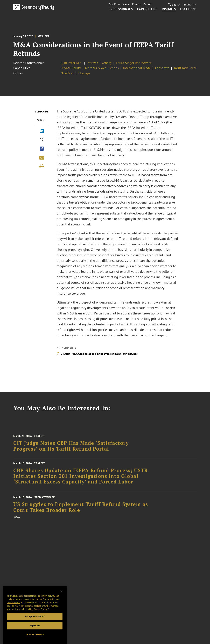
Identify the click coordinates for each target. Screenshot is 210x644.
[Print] (42, 166)
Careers (148, 4)
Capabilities (147, 9)
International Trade (137, 68)
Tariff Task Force (185, 68)
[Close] (61, 598)
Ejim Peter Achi (71, 63)
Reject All (35, 632)
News (126, 4)
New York (67, 73)
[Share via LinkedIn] (42, 131)
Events (136, 4)
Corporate (162, 68)
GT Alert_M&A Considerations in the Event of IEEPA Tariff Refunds (99, 354)
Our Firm (114, 4)
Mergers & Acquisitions (102, 68)
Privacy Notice (49, 606)
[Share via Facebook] (42, 149)
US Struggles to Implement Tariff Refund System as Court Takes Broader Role (81, 512)
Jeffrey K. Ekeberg (99, 63)
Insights (169, 9)
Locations (188, 9)
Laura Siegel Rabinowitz (134, 63)
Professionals (121, 9)
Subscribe (42, 111)
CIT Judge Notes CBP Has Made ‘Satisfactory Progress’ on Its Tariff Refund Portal (71, 451)
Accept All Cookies (35, 623)
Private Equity (71, 68)
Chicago (84, 73)
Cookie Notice (13, 609)
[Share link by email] (42, 157)
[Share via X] (42, 140)
